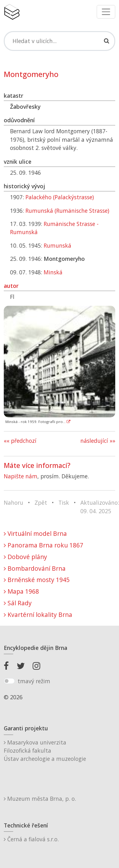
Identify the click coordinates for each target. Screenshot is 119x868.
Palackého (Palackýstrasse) (60, 197)
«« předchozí (20, 441)
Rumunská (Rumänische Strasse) (67, 211)
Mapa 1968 (21, 591)
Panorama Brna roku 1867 (43, 545)
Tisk (64, 503)
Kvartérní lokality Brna (38, 615)
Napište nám (21, 476)
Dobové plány (25, 557)
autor (11, 286)
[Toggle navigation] (106, 12)
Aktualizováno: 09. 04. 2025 (100, 507)
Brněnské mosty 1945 (37, 580)
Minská (53, 272)
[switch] (9, 681)
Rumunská (57, 245)
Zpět (41, 503)
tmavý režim (34, 681)
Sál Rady (18, 603)
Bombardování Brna (35, 568)
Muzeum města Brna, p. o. (40, 799)
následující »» (98, 441)
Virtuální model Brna (35, 533)
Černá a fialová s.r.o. (31, 839)
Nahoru (14, 503)
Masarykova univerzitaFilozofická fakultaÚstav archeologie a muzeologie (45, 751)
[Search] (59, 41)
